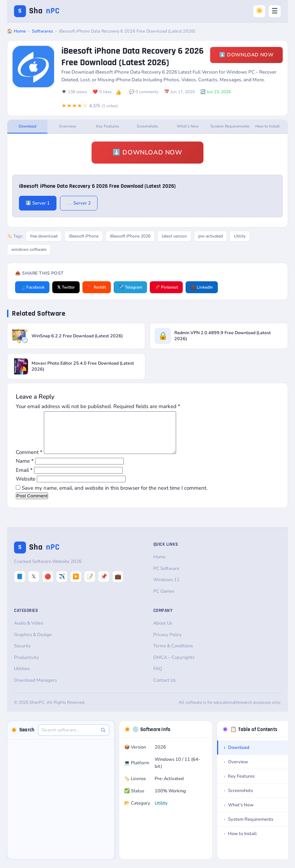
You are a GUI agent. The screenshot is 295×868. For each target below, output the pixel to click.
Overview (68, 126)
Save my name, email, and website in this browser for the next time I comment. (115, 496)
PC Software (166, 577)
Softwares (42, 31)
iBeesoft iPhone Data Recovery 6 (130, 72)
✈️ (62, 585)
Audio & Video (29, 632)
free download (44, 236)
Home (159, 565)
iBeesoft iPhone (84, 236)
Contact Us (165, 689)
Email (24, 478)
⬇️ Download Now (246, 55)
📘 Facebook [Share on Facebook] (32, 287)
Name (25, 469)
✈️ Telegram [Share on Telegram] (130, 287)
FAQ (158, 677)
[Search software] (70, 738)
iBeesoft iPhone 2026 (130, 236)
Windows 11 (166, 588)
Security (22, 654)
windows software (29, 249)
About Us (163, 632)
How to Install (267, 126)
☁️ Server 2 (79, 203)
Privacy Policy (167, 643)
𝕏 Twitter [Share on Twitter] (66, 287)
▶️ (76, 585)
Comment (29, 461)
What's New (188, 126)
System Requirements (229, 126)
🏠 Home (16, 31)
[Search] (103, 738)
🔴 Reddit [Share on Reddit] (97, 287)
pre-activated (210, 236)
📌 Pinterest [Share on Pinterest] (166, 287)
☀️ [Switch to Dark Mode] (259, 11)
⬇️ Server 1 (38, 203)
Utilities (22, 677)
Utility (240, 236)
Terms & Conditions (173, 654)
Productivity (26, 666)
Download (28, 126)
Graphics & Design (33, 643)
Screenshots (147, 126)
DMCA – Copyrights (174, 666)
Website (26, 487)
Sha (37, 11)
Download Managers (35, 689)
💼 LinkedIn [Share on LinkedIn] (202, 287)
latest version (174, 236)
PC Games (164, 600)
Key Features (108, 126)
